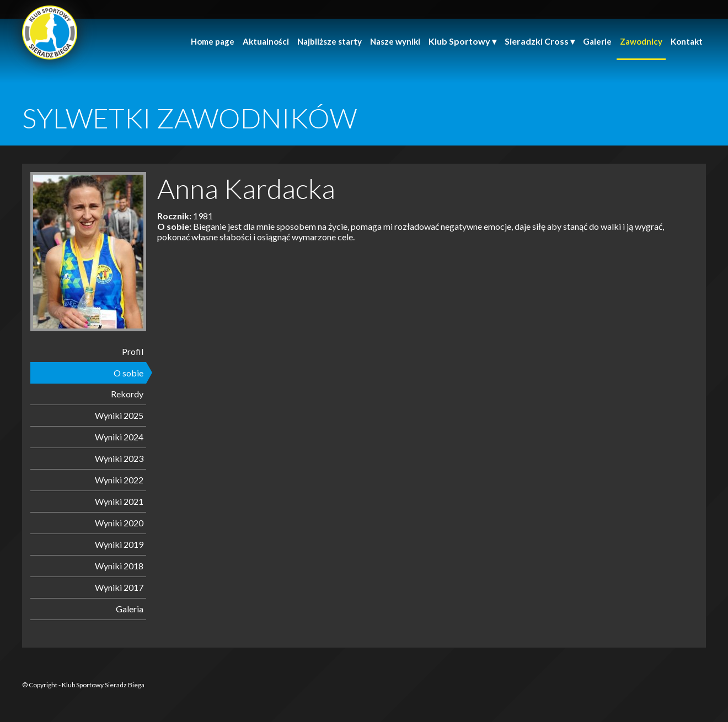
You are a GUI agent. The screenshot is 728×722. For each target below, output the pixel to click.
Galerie (597, 41)
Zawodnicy (641, 41)
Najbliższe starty (330, 41)
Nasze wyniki (395, 41)
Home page (213, 41)
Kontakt (687, 41)
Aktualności (266, 41)
